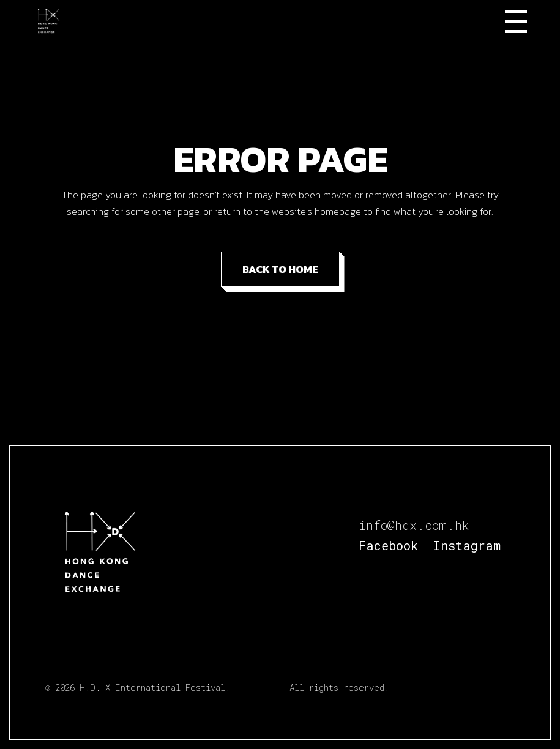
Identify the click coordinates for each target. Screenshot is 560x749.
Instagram (467, 545)
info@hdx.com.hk (414, 525)
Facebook (388, 545)
